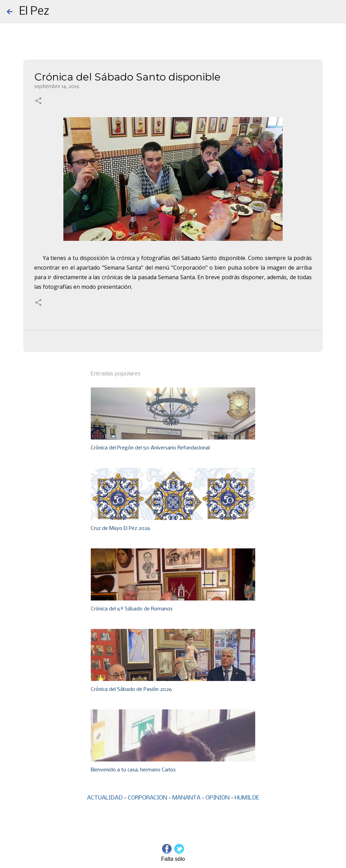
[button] (38, 101)
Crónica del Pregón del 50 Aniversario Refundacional (150, 448)
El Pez (34, 12)
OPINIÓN (218, 798)
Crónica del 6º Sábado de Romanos (132, 609)
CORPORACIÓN (147, 798)
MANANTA (186, 798)
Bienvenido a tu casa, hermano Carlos (133, 770)
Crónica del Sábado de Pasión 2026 (131, 690)
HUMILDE (247, 798)
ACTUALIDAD (105, 798)
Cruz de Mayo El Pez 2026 (121, 529)
